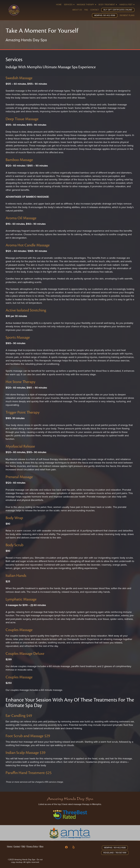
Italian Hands (16, 575)
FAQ (86, 10)
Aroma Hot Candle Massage (28, 245)
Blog (41, 846)
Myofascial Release (20, 446)
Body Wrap (14, 518)
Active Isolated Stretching (26, 310)
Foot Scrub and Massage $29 (28, 736)
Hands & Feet (127, 5)
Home (59, 5)
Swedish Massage (19, 78)
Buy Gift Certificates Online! (118, 10)
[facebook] (66, 847)
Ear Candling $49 (19, 716)
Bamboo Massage (19, 160)
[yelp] (74, 847)
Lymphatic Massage (21, 599)
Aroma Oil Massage (21, 218)
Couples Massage (19, 630)
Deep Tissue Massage (22, 119)
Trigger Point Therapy (23, 412)
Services (69, 5)
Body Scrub (14, 545)
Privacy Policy (32, 846)
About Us (77, 10)
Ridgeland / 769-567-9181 (115, 853)
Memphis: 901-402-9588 (105, 15)
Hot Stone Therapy (21, 382)
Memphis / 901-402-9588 (115, 848)
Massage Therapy (86, 5)
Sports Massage (18, 337)
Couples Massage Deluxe (25, 653)
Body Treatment (108, 5)
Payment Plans (127, 15)
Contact (95, 10)
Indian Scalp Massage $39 (25, 753)
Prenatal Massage (19, 477)
